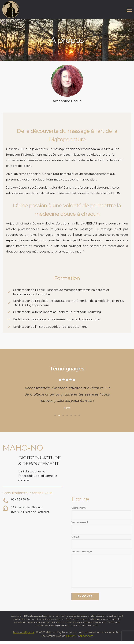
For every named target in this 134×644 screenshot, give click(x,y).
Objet (101, 542)
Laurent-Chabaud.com (80, 636)
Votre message (101, 569)
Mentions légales (23, 632)
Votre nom (101, 513)
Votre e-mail (101, 528)
